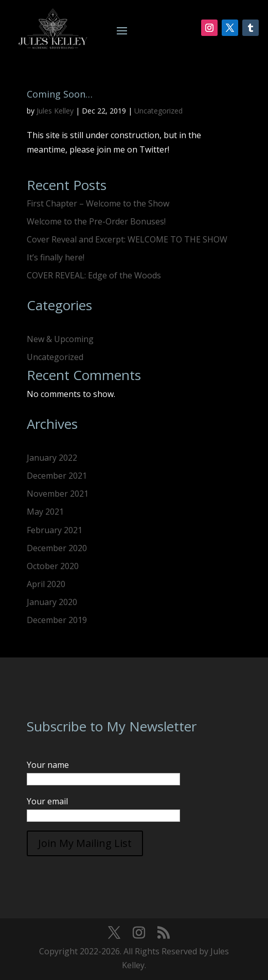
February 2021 (55, 530)
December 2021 (57, 476)
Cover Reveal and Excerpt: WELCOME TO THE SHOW (127, 239)
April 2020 (46, 584)
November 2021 (58, 494)
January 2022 (52, 458)
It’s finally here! (56, 257)
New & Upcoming (60, 339)
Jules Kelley (55, 111)
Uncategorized (158, 111)
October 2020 (53, 566)
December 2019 (57, 620)
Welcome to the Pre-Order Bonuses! (96, 221)
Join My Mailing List (85, 843)
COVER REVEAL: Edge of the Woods (94, 275)
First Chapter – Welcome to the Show (98, 203)
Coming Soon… (60, 94)
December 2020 (57, 548)
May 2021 (45, 512)
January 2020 (52, 602)
